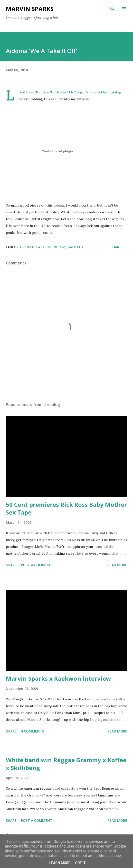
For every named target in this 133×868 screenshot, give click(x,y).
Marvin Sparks (30, 9)
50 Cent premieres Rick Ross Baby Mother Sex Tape (66, 508)
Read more (117, 565)
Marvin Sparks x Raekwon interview (58, 678)
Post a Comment (37, 565)
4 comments (33, 731)
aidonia (27, 247)
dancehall (77, 247)
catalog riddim (51, 247)
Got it (80, 863)
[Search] (113, 9)
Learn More (60, 863)
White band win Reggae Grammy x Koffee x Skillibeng (66, 764)
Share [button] (116, 247)
